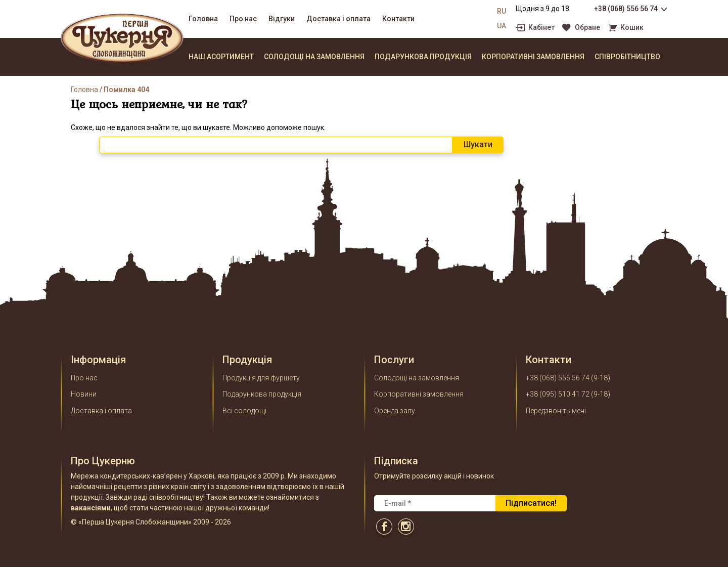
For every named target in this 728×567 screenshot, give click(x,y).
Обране (587, 28)
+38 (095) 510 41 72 (558, 394)
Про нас (243, 19)
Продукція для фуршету (261, 378)
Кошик (632, 28)
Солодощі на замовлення (314, 57)
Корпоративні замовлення (533, 57)
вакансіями (91, 508)
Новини (84, 394)
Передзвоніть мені (556, 411)
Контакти (398, 19)
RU (502, 11)
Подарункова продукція (423, 57)
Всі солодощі (244, 411)
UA (502, 26)
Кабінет (541, 28)
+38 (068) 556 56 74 (626, 9)
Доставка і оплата (338, 19)
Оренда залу (395, 411)
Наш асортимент (221, 57)
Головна (203, 19)
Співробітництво (627, 57)
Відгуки (282, 19)
